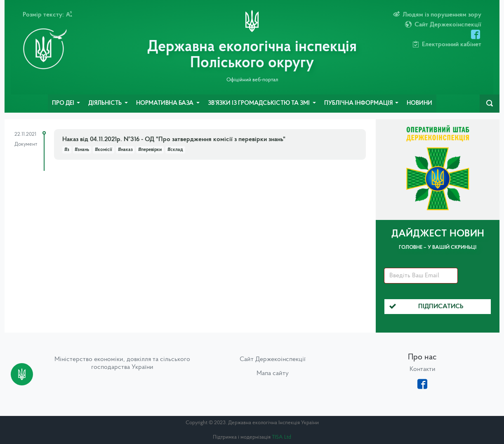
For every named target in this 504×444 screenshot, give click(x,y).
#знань (82, 150)
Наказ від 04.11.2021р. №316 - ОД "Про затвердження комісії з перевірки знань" (174, 139)
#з (67, 150)
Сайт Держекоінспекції (273, 359)
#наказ (125, 150)
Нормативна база (165, 103)
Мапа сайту (273, 373)
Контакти (423, 369)
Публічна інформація (359, 103)
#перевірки (150, 150)
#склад (175, 150)
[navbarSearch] (490, 104)
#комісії (104, 150)
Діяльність (106, 103)
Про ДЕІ (64, 103)
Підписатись (426, 307)
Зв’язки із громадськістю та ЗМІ (259, 103)
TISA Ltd (281, 437)
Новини (419, 103)
